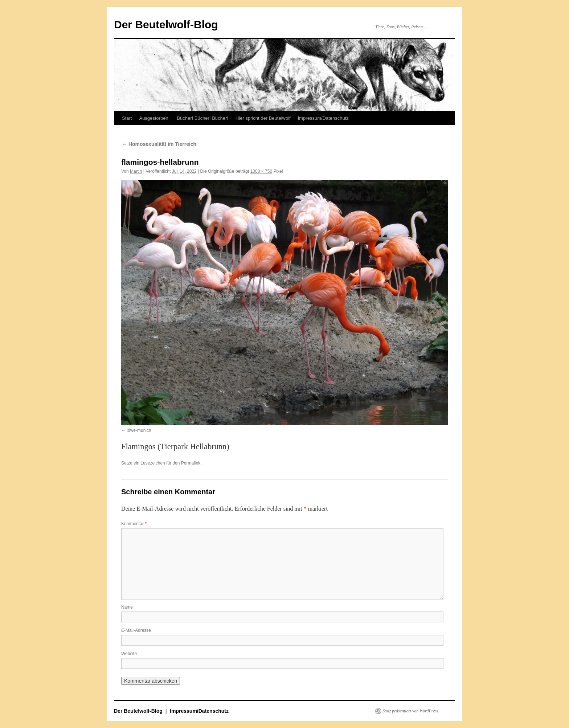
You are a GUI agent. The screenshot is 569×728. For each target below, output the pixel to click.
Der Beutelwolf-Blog (166, 24)
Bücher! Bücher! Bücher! (202, 118)
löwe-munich (139, 430)
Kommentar (134, 524)
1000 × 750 (261, 171)
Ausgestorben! (154, 118)
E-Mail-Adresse (136, 630)
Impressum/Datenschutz (323, 118)
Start (127, 118)
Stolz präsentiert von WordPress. (411, 711)
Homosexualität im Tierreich (159, 144)
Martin (136, 171)
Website (129, 654)
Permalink (191, 463)
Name (127, 607)
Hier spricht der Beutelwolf (263, 118)
